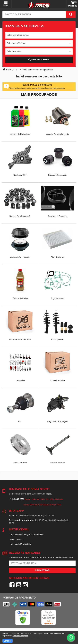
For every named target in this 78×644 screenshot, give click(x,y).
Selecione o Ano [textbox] (14, 51)
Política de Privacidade (21, 544)
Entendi (8, 641)
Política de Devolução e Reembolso (27, 535)
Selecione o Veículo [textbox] (16, 43)
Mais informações (20, 636)
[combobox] (39, 35)
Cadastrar (42, 570)
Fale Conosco (16, 539)
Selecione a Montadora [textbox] (18, 35)
